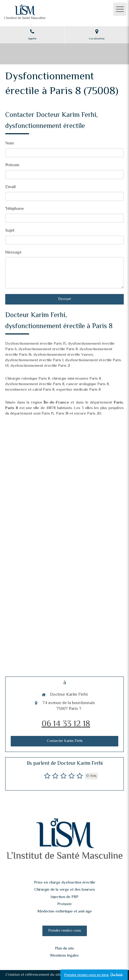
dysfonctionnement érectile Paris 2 (40, 366)
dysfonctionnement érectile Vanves (63, 355)
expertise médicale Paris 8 (78, 390)
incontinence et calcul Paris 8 (30, 390)
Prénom (12, 166)
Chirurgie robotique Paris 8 (28, 379)
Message (13, 253)
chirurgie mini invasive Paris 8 (76, 379)
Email (10, 187)
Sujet (10, 231)
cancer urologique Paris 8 (88, 384)
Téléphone (15, 209)
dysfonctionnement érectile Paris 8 (48, 349)
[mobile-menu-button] (120, 9)
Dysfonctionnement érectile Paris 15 (36, 344)
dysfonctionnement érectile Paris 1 (34, 360)
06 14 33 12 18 (66, 724)
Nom (10, 144)
